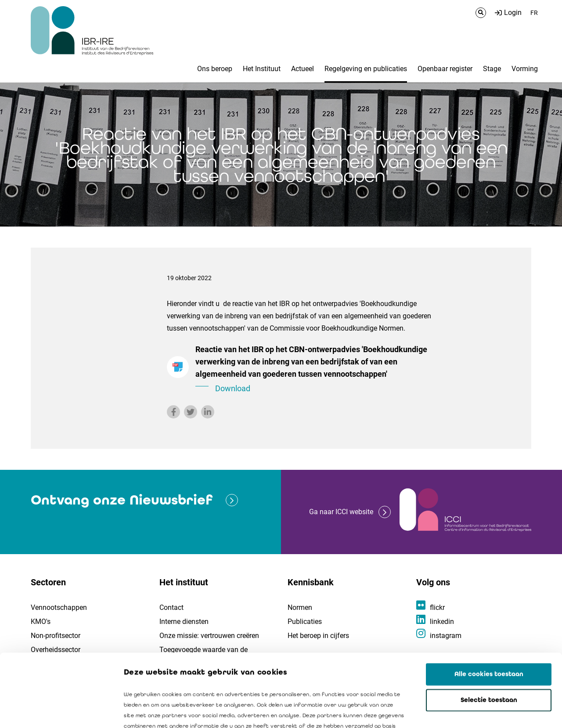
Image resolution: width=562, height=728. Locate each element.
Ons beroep (215, 69)
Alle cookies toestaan (489, 602)
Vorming (525, 69)
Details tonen (501, 711)
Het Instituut (262, 69)
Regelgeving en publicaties (366, 69)
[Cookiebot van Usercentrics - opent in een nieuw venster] (57, 711)
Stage (492, 69)
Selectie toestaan (489, 627)
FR (534, 13)
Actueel (303, 69)
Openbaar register (445, 69)
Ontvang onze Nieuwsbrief (122, 500)
